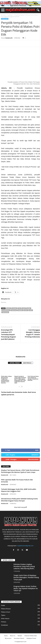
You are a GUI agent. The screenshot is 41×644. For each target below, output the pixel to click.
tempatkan (5, 312)
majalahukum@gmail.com (25, 546)
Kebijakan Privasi (31, 638)
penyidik (14, 310)
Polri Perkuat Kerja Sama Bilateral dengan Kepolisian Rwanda (33, 378)
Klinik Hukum (5, 619)
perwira (20, 310)
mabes (29, 308)
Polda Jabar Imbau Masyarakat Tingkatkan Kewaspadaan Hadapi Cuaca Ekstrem (6, 380)
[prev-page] (19, 387)
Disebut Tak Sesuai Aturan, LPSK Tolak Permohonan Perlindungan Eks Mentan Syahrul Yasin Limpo (20, 471)
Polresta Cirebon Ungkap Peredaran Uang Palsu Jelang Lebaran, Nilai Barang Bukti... (24, 566)
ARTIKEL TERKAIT (15, 363)
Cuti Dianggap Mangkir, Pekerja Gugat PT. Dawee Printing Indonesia (32, 333)
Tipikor (3, 615)
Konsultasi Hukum (19, 638)
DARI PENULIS (27, 363)
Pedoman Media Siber (31, 636)
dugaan (14, 308)
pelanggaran (6, 310)
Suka (37, 450)
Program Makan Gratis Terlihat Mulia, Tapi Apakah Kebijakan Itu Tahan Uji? (26, 588)
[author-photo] (20, 349)
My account (8, 638)
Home (6, 636)
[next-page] (22, 387)
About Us (13, 636)
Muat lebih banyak (20, 507)
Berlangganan (33, 459)
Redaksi (20, 636)
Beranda (3, 15)
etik (20, 308)
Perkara (4, 622)
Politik (3, 605)
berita (9, 308)
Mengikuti (35, 455)
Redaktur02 (9, 38)
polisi (26, 310)
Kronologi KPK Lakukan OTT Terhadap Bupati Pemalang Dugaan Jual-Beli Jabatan (8, 334)
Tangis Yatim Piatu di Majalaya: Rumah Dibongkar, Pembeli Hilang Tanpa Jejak (26, 577)
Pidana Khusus (6, 609)
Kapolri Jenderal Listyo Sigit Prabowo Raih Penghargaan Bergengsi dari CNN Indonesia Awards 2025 (20, 380)
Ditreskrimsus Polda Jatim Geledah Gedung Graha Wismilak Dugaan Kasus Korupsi (19, 500)
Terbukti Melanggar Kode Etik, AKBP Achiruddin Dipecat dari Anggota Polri (19, 490)
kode (24, 308)
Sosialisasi (10, 15)
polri (31, 310)
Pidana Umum (6, 612)
